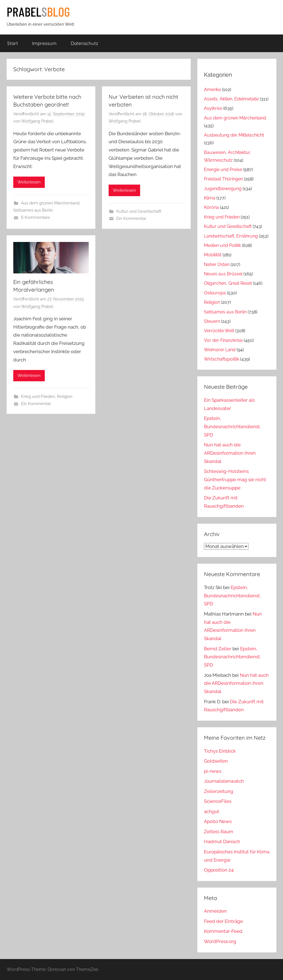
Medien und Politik (222, 245)
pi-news (213, 771)
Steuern (212, 321)
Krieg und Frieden (38, 396)
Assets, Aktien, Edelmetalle (231, 99)
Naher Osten (217, 264)
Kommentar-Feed (223, 931)
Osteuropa (215, 293)
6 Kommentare (36, 217)
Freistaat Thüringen (223, 179)
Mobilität (213, 255)
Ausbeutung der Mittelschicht (234, 135)
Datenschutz (84, 43)
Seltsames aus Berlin (33, 210)
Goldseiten (216, 761)
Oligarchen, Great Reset (228, 283)
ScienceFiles (218, 801)
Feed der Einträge (223, 921)
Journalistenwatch (224, 781)
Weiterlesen (29, 182)
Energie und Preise (223, 170)
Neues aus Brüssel (223, 274)
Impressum (44, 43)
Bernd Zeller (218, 649)
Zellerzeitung (219, 791)
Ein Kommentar (131, 219)
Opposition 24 (219, 870)
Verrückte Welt (219, 331)
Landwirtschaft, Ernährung (231, 236)
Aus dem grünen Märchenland (50, 203)
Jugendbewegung (223, 189)
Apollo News (218, 821)
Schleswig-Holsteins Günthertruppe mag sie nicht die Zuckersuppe (235, 480)
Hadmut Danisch (222, 841)
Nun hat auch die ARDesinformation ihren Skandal (230, 453)
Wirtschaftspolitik (222, 359)
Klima (210, 198)
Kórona (211, 207)
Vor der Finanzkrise (223, 340)
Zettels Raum (219, 832)
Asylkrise (213, 108)
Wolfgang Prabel (37, 121)
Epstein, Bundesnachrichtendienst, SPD (232, 427)
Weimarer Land (220, 350)
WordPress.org (220, 941)
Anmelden (215, 911)
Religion (65, 396)
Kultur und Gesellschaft (139, 211)
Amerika (212, 90)
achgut (212, 811)
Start (13, 43)
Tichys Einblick (220, 751)
